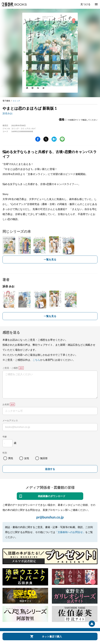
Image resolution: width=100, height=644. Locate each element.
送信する (50, 469)
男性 (11, 458)
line (62, 139)
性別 (5, 453)
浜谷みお (8, 113)
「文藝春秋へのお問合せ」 (70, 532)
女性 (27, 458)
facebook (38, 139)
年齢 (5, 437)
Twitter (46, 139)
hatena (54, 139)
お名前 (6, 404)
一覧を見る (50, 259)
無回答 (44, 458)
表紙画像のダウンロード (52, 496)
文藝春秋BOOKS (14, 4)
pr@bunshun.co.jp (50, 517)
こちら (36, 360)
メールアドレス (10, 420)
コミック (16, 101)
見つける (85, 4)
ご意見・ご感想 (10, 368)
